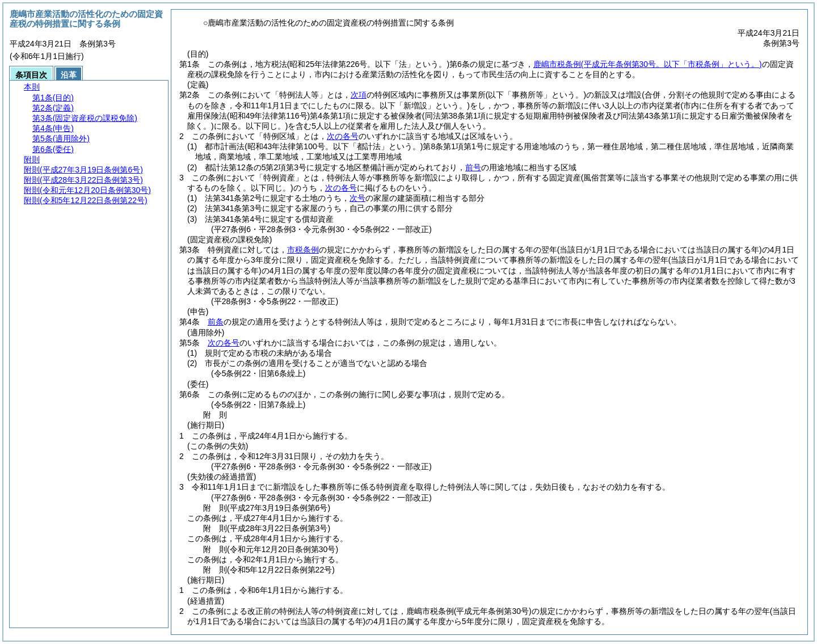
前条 (216, 322)
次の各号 (343, 136)
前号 (473, 167)
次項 (359, 95)
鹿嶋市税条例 (648, 64)
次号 (357, 198)
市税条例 (303, 250)
